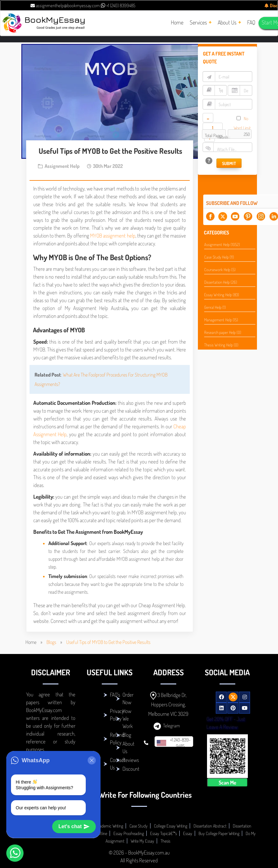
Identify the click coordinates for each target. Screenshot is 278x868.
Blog (127, 735)
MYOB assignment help (113, 236)
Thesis (165, 841)
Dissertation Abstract (210, 826)
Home (31, 642)
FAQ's (115, 695)
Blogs (51, 642)
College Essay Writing (171, 826)
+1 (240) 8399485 (118, 5)
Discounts (132, 769)
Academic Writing (109, 826)
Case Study (139, 826)
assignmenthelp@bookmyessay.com (65, 5)
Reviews (131, 760)
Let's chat (74, 827)
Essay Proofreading (129, 833)
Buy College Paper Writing (219, 833)
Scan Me (227, 782)
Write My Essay (142, 841)
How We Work (128, 718)
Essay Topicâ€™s (164, 833)
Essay (188, 833)
